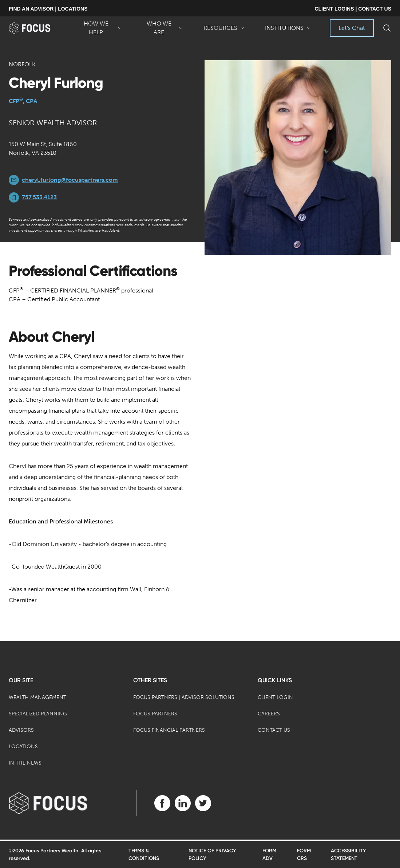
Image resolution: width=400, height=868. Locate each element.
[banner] (38, 28)
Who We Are (163, 28)
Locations (23, 747)
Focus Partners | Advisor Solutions (184, 697)
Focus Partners (155, 714)
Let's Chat (352, 28)
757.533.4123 (39, 197)
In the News (25, 763)
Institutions (288, 31)
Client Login (275, 697)
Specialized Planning (38, 714)
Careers (269, 714)
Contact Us (274, 730)
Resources (224, 31)
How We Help (100, 28)
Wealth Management (37, 697)
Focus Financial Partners (169, 730)
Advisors (21, 730)
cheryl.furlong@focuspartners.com (70, 180)
